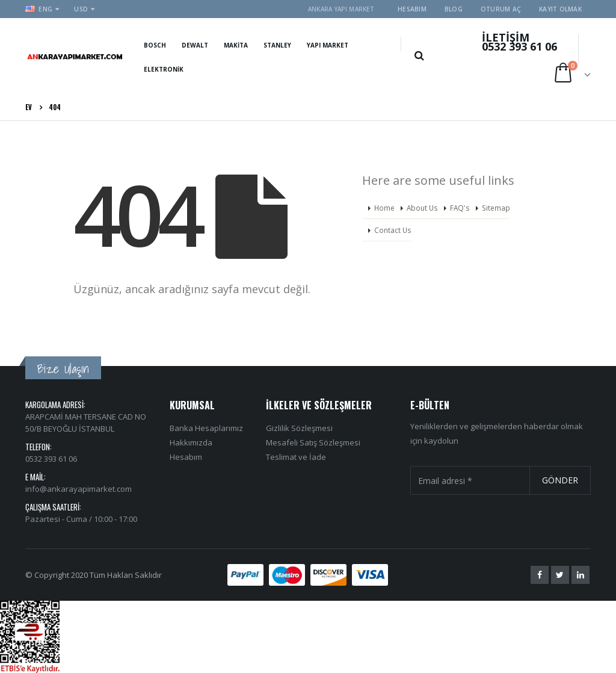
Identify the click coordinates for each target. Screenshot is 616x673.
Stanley (277, 45)
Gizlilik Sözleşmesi (299, 428)
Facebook (540, 575)
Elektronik (164, 69)
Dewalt (195, 45)
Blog (454, 9)
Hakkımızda (191, 442)
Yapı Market (328, 45)
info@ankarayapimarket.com (79, 489)
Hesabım (412, 9)
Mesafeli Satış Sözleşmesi (313, 442)
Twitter (560, 575)
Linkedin (581, 575)
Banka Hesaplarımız (206, 428)
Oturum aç (501, 9)
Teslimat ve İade (296, 457)
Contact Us (393, 230)
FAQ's (460, 208)
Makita (236, 45)
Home (384, 208)
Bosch (155, 45)
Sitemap (496, 208)
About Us (422, 208)
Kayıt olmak (560, 9)
